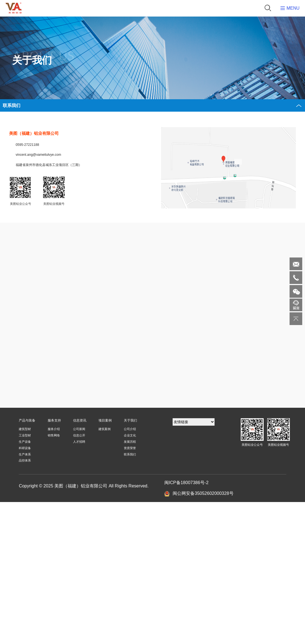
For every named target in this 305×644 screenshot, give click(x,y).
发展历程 (130, 442)
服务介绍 (54, 429)
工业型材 (25, 435)
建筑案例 (105, 429)
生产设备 (25, 442)
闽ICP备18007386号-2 (186, 483)
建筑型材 (25, 429)
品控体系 (25, 460)
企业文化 (130, 435)
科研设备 (25, 448)
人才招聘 (79, 442)
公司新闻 (79, 429)
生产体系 (25, 454)
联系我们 (130, 454)
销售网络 (54, 435)
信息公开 (79, 435)
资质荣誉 (130, 448)
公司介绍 (130, 429)
